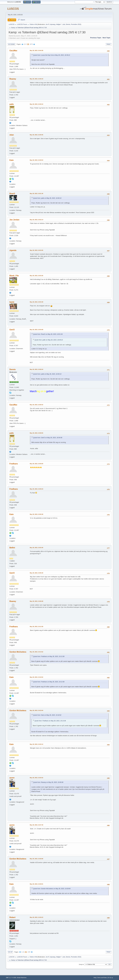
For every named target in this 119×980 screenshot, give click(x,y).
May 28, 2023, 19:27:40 (36, 825)
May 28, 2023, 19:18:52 (36, 677)
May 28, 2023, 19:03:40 (36, 548)
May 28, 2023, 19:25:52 (36, 778)
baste (12, 302)
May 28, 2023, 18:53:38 (36, 302)
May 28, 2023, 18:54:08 (36, 330)
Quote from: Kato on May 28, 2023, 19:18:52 (47, 715)
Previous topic (96, 38)
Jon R (47, 24)
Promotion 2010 (76, 24)
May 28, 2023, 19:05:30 (36, 573)
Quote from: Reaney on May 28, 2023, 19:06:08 (48, 782)
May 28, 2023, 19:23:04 (36, 710)
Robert (12, 917)
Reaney (13, 79)
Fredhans (14, 464)
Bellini (12, 548)
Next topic (107, 38)
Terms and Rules (102, 978)
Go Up (10, 952)
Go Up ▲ (110, 978)
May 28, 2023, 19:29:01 (36, 884)
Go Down (11, 44)
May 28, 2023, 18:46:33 (36, 79)
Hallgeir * (59, 24)
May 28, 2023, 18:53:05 (36, 250)
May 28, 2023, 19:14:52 (36, 652)
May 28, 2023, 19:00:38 (36, 514)
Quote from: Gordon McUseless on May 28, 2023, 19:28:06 (52, 889)
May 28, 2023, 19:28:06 (36, 859)
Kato (12, 160)
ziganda (13, 250)
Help (95, 978)
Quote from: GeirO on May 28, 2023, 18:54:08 (48, 438)
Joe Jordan (14, 220)
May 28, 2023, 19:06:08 (36, 601)
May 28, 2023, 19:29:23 (36, 917)
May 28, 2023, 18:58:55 (36, 433)
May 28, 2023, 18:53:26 (36, 276)
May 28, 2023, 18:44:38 (36, 50)
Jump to (81, 964)
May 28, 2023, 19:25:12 (36, 744)
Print (109, 44)
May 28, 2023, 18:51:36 (36, 194)
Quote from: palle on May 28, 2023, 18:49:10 (47, 198)
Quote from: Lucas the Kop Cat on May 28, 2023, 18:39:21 (52, 55)
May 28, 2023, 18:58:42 (36, 405)
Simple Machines (22, 978)
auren (12, 778)
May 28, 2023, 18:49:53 (36, 160)
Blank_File (14, 276)
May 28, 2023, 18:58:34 (36, 369)
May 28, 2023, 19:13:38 (36, 627)
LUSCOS (13, 9)
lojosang (53, 24)
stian (12, 135)
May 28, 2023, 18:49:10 (36, 104)
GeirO (12, 330)
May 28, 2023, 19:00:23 (36, 489)
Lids (64, 24)
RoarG (12, 194)
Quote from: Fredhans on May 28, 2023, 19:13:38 (49, 656)
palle (12, 104)
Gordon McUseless (18, 652)
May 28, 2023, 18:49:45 (36, 135)
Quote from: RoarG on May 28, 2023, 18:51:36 (48, 334)
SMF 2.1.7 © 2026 (11, 978)
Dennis (68, 24)
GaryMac (13, 51)
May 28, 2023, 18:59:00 (36, 464)
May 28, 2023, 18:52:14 (36, 220)
